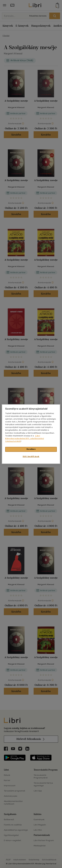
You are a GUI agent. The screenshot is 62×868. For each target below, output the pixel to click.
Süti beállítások (31, 456)
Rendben (31, 449)
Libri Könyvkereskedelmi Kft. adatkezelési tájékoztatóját (25, 438)
